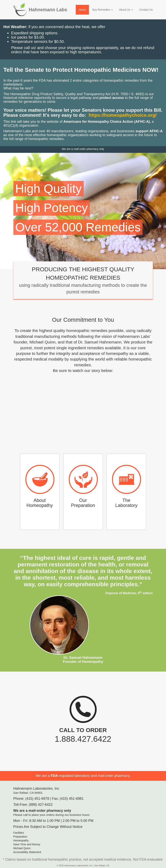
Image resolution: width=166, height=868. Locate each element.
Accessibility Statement (27, 852)
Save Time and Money (27, 844)
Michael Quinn (22, 848)
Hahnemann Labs (48, 10)
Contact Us (146, 10)
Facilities (19, 833)
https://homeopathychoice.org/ (123, 115)
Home (82, 10)
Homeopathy (21, 840)
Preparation (20, 837)
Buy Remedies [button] (103, 10)
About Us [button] (126, 10)
